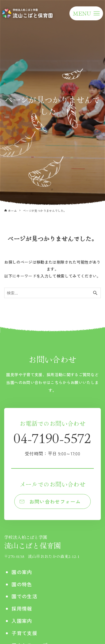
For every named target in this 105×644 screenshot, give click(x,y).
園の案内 (22, 572)
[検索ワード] (53, 293)
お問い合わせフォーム (55, 501)
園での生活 (24, 596)
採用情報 (22, 608)
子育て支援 (24, 633)
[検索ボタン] (95, 293)
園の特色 (22, 584)
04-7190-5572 (52, 442)
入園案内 (22, 621)
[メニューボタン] (86, 13)
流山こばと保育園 (42, 542)
